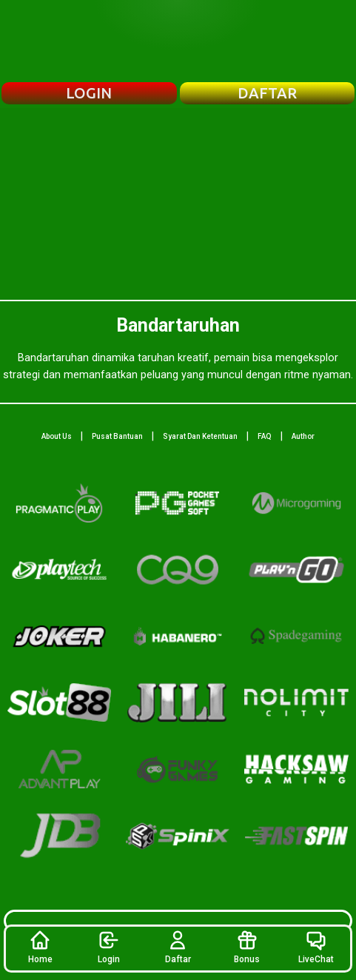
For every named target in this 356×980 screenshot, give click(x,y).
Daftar (178, 947)
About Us (57, 436)
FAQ (265, 436)
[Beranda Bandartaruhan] (178, 41)
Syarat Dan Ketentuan (200, 436)
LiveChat (316, 947)
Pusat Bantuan (117, 436)
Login (109, 947)
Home (40, 947)
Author (303, 436)
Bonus (247, 947)
